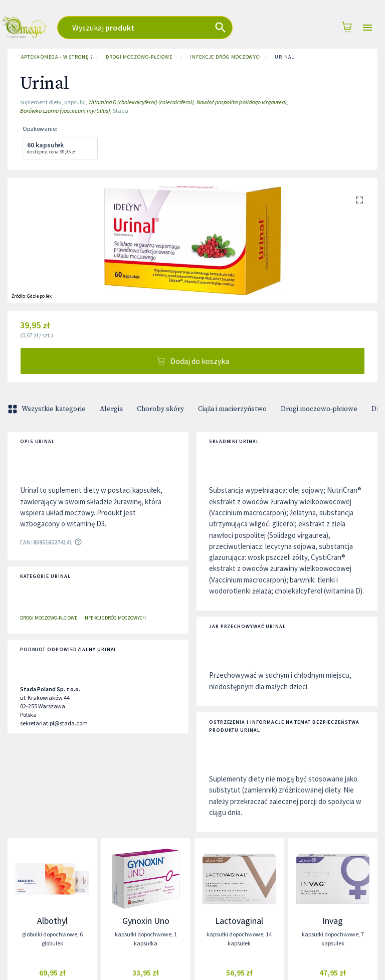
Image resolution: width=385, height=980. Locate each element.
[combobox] (159, 28)
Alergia (111, 409)
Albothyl (52, 921)
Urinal (284, 57)
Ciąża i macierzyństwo (232, 409)
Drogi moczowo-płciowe (139, 57)
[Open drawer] (367, 28)
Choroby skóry (160, 409)
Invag (333, 921)
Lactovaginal (239, 921)
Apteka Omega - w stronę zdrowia (55, 57)
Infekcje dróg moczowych (224, 57)
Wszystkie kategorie (48, 409)
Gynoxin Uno (146, 921)
